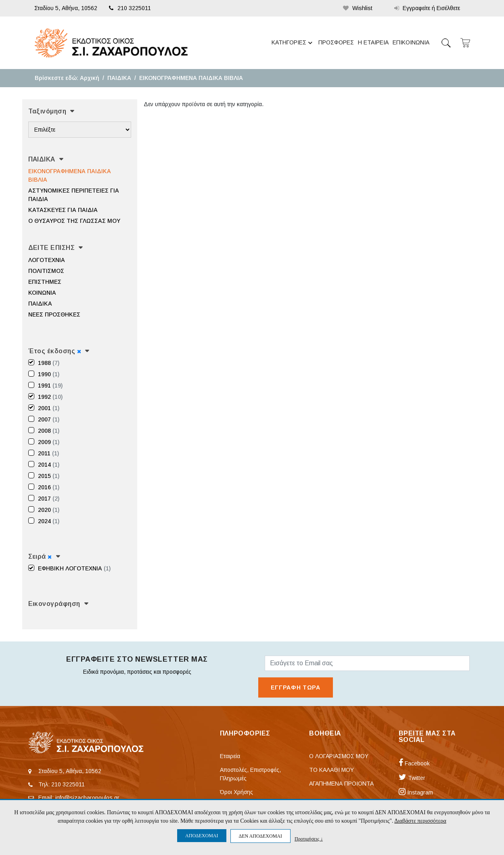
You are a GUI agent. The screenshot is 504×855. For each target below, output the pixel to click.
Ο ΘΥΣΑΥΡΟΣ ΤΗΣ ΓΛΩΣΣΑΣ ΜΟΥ (74, 221)
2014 (49, 465)
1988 (49, 363)
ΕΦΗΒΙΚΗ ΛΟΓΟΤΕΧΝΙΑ (74, 568)
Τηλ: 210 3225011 (62, 784)
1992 (50, 397)
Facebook (414, 763)
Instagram (416, 792)
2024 (49, 521)
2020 (49, 510)
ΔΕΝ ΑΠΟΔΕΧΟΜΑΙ (260, 836)
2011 (48, 453)
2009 (49, 442)
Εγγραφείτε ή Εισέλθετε (427, 8)
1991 (50, 386)
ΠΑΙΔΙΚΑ (119, 78)
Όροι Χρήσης (236, 792)
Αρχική (90, 78)
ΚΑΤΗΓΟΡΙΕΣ (293, 43)
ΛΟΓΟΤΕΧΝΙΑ (47, 260)
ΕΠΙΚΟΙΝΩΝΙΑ (411, 42)
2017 (49, 499)
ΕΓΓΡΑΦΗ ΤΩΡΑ (296, 687)
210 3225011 (130, 8)
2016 (49, 487)
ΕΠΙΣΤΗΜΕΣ (45, 282)
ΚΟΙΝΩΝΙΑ (42, 293)
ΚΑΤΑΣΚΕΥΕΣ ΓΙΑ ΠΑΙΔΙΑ (63, 210)
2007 (49, 419)
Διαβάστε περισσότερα (420, 821)
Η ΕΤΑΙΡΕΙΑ (373, 42)
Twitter (412, 778)
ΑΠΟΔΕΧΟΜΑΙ (202, 836)
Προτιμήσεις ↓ (309, 839)
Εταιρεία (230, 756)
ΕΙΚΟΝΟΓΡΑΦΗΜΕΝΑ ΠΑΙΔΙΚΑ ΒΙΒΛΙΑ (191, 78)
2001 (49, 408)
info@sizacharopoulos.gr (87, 798)
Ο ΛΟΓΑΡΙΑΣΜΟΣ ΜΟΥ (339, 756)
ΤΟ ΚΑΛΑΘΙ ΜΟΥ (331, 770)
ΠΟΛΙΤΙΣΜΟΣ (46, 271)
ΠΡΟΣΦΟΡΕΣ (336, 42)
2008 (49, 431)
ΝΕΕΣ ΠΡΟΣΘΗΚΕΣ (54, 314)
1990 (49, 374)
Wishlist (358, 8)
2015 (49, 476)
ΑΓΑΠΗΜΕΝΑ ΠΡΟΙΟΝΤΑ (341, 784)
